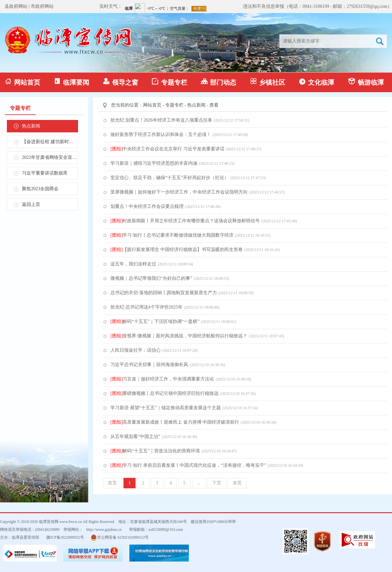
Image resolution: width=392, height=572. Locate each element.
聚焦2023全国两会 (40, 189)
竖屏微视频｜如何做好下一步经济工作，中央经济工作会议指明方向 (179, 192)
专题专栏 (170, 82)
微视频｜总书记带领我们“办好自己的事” (151, 278)
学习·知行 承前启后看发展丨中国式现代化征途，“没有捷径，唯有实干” (188, 465)
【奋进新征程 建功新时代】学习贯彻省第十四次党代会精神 (50, 142)
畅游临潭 (366, 82)
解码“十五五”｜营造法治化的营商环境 (155, 451)
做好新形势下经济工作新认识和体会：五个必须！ (161, 135)
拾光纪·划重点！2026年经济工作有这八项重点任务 (161, 120)
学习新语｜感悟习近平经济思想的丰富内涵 (154, 163)
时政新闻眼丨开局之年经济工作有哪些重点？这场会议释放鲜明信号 (185, 221)
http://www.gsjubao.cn (104, 530)
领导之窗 (121, 82)
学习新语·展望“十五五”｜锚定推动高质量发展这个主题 (166, 408)
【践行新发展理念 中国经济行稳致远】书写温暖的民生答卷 (177, 250)
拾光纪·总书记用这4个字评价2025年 (147, 307)
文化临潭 (317, 82)
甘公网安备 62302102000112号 (120, 538)
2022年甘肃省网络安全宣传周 (50, 157)
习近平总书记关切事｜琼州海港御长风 (149, 365)
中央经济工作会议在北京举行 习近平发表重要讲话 (167, 149)
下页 (217, 483)
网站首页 (23, 82)
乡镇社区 (268, 82)
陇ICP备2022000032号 (65, 537)
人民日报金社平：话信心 (136, 350)
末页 (237, 483)
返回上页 (31, 204)
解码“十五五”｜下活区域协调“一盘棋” (155, 321)
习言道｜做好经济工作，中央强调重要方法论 (162, 379)
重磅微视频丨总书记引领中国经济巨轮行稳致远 (164, 393)
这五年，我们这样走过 (133, 264)
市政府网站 (42, 6)
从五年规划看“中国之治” (135, 437)
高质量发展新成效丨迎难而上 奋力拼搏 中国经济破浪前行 (175, 422)
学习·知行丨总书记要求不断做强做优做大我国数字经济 (172, 235)
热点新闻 (31, 126)
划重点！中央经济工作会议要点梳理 (147, 206)
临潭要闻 (72, 82)
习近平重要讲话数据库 (45, 173)
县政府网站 (16, 6)
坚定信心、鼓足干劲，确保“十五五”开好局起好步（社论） (170, 178)
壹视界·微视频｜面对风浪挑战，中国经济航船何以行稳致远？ (179, 336)
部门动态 (219, 82)
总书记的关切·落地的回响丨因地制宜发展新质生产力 (164, 293)
